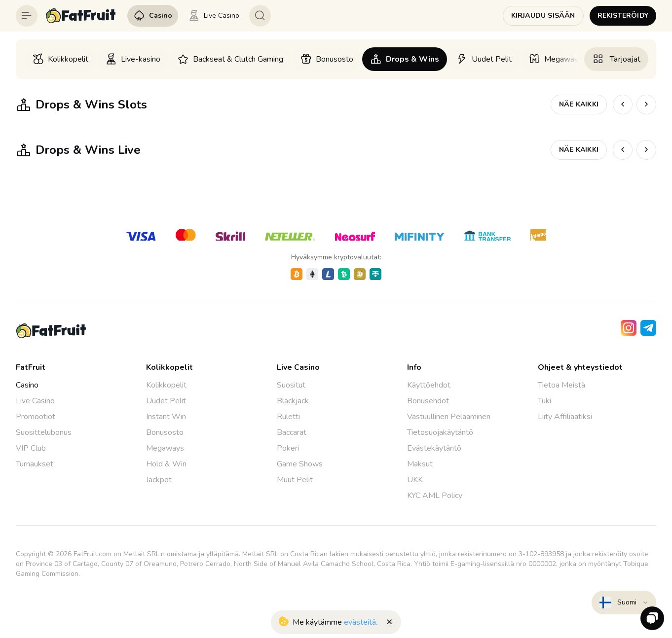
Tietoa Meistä (561, 385)
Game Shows (300, 464)
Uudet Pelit (166, 401)
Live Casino (35, 401)
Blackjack (293, 401)
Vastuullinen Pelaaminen (449, 417)
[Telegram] (648, 328)
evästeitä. (361, 622)
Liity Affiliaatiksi (565, 417)
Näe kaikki (579, 104)
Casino (27, 385)
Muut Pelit (295, 480)
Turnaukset (35, 464)
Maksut (420, 464)
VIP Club (31, 448)
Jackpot (159, 480)
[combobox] (624, 603)
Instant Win (166, 417)
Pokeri (288, 448)
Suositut (291, 385)
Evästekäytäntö (434, 448)
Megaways (165, 448)
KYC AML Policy (435, 496)
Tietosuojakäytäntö (440, 432)
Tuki (544, 401)
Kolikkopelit (166, 385)
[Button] (27, 16)
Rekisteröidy (623, 16)
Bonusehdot (428, 401)
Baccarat (292, 432)
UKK (415, 480)
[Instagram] (629, 328)
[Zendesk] (652, 618)
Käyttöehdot (429, 385)
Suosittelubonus (44, 432)
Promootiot (36, 417)
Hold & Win (166, 464)
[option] (60, 59)
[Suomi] (624, 603)
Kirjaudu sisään (543, 16)
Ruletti (288, 417)
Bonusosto (165, 432)
